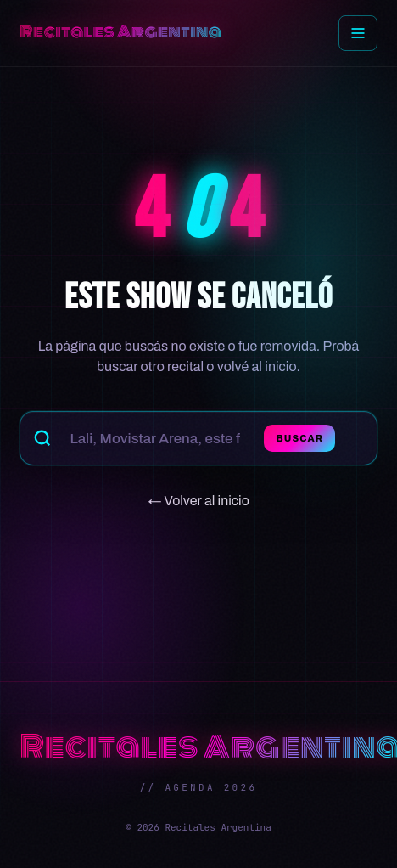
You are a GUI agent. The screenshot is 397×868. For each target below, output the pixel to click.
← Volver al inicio (198, 501)
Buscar (299, 438)
